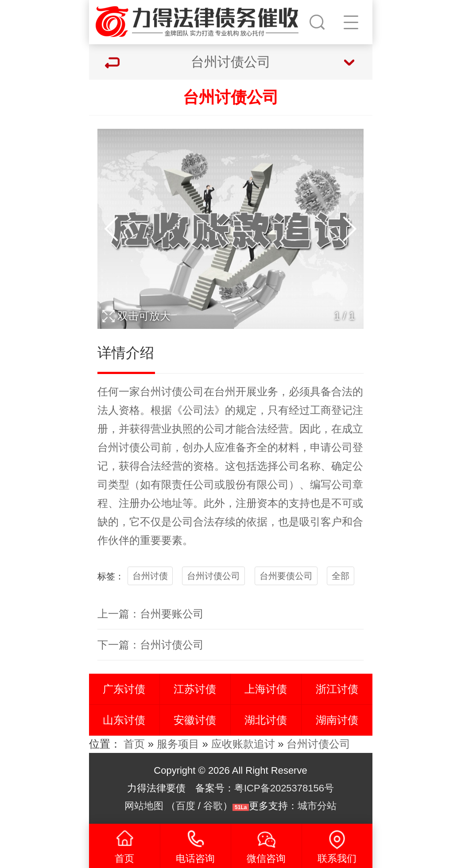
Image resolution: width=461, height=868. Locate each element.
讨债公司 (182, 392)
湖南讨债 (337, 720)
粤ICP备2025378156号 (284, 788)
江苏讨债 (195, 689)
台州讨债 (150, 576)
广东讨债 (124, 689)
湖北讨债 (266, 720)
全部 (341, 576)
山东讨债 (124, 720)
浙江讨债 (337, 689)
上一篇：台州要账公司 (151, 614)
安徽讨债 (195, 720)
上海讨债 (266, 689)
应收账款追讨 (243, 744)
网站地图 (144, 806)
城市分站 (317, 806)
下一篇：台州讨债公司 (151, 645)
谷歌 (213, 806)
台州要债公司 (286, 576)
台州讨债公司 (213, 576)
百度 (186, 806)
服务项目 (178, 744)
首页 (134, 744)
